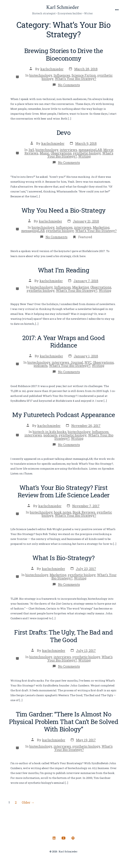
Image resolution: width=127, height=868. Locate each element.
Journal (77, 362)
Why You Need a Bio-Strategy (64, 210)
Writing (84, 156)
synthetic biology (87, 153)
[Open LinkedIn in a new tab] (54, 838)
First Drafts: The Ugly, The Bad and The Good (63, 636)
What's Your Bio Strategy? (76, 79)
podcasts (41, 365)
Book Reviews (84, 512)
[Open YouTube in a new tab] (63, 838)
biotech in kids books (50, 432)
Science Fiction (84, 75)
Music (44, 153)
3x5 (31, 150)
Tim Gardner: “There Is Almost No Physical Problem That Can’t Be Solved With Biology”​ (64, 721)
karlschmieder (52, 69)
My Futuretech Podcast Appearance (63, 415)
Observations (61, 153)
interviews (68, 150)
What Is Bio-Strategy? (63, 558)
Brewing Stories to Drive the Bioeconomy (63, 54)
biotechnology (41, 75)
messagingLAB (90, 150)
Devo (64, 132)
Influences (62, 75)
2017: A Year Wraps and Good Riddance (63, 341)
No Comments (69, 85)
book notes (63, 512)
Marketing (101, 227)
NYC (88, 362)
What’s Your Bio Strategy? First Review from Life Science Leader (63, 491)
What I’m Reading (63, 270)
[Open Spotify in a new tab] (73, 838)
